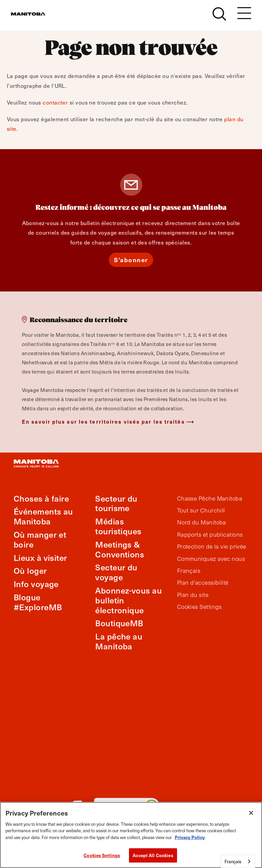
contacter (55, 102)
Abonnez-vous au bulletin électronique (128, 600)
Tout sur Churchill (201, 510)
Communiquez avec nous (211, 559)
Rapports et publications (210, 535)
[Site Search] (219, 18)
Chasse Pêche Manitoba (210, 499)
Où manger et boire (40, 539)
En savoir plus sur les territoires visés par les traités (103, 421)
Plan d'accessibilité (203, 583)
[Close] (251, 813)
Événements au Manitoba (43, 516)
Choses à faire (41, 498)
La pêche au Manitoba (119, 641)
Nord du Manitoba (202, 522)
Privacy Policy (190, 837)
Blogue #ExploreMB (38, 602)
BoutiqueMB (119, 623)
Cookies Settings (199, 607)
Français (189, 571)
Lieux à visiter (40, 558)
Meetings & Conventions (120, 549)
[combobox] (238, 861)
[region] (131, 835)
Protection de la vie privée (212, 547)
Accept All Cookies (153, 855)
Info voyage (36, 584)
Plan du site (193, 595)
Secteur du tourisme (116, 503)
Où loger (30, 571)
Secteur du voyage (116, 572)
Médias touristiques (118, 526)
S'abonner (131, 260)
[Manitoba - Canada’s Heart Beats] (37, 18)
